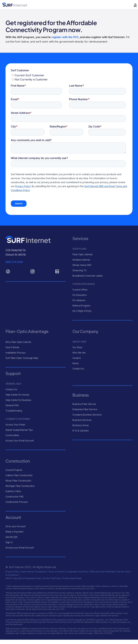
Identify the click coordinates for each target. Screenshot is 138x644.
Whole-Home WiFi (82, 265)
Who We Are (79, 353)
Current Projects (14, 470)
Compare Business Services (87, 415)
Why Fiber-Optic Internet (18, 342)
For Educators (80, 295)
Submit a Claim (13, 491)
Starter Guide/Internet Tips (19, 430)
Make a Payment (14, 532)
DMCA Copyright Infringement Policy (24, 578)
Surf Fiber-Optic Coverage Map (22, 358)
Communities (12, 435)
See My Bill (11, 537)
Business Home (80, 425)
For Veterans (79, 300)
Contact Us (11, 389)
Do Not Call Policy (52, 578)
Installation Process (15, 353)
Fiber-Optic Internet (82, 254)
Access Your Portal (15, 425)
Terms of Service (56, 572)
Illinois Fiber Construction (18, 481)
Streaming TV (79, 270)
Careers (77, 358)
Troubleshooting (14, 411)
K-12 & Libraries (80, 431)
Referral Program (81, 306)
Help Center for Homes (17, 395)
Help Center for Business (18, 400)
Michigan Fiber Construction (20, 486)
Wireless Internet (81, 260)
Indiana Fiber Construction (19, 475)
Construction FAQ (15, 497)
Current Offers (80, 290)
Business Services (82, 420)
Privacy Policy (12, 572)
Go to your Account (16, 526)
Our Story (77, 347)
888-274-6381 (14, 262)
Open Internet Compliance (34, 572)
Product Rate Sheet (72, 578)
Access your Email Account (20, 548)
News (75, 363)
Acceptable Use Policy (77, 572)
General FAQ (12, 405)
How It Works (12, 347)
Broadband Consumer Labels (87, 276)
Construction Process (17, 502)
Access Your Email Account (20, 440)
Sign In (9, 542)
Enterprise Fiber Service (85, 409)
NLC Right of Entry (82, 311)
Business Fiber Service (84, 404)
